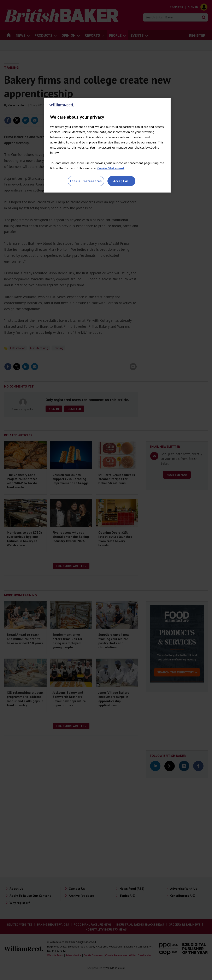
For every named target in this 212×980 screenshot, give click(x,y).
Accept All (122, 181)
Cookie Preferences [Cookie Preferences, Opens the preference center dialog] (86, 181)
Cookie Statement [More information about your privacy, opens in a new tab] (111, 168)
